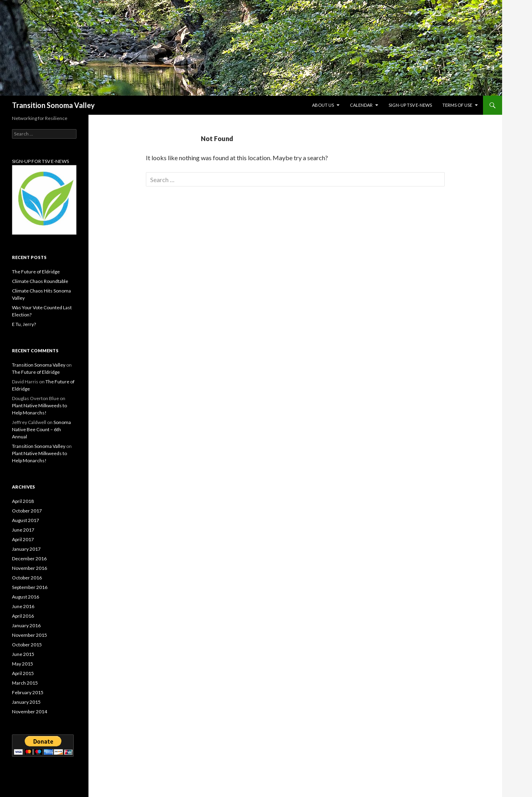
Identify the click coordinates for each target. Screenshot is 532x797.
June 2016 (23, 606)
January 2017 (26, 549)
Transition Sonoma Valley (53, 105)
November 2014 (29, 712)
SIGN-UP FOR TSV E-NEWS (40, 161)
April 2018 (23, 501)
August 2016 (26, 597)
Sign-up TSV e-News (410, 105)
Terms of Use (457, 105)
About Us (323, 105)
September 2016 (30, 587)
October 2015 (27, 645)
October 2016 (27, 578)
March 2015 (25, 683)
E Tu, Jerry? (24, 324)
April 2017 (23, 539)
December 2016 (29, 558)
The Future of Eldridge (36, 272)
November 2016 (29, 568)
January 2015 (26, 702)
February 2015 (28, 692)
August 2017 (26, 520)
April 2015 (23, 673)
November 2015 (29, 635)
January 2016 (26, 625)
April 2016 (23, 616)
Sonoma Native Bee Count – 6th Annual (41, 429)
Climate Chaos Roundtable (40, 281)
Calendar (361, 105)
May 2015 (23, 664)
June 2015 (23, 654)
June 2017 (23, 530)
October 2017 (27, 511)
